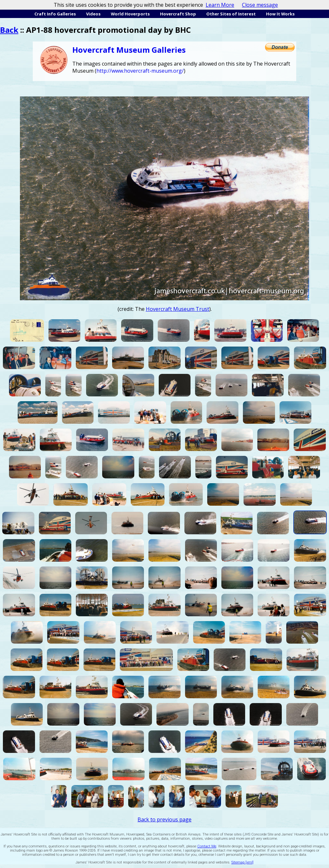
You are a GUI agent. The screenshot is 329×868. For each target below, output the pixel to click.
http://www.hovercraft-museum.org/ (140, 71)
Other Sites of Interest (231, 14)
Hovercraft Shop (178, 14)
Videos (93, 14)
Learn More (220, 5)
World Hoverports (130, 14)
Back (9, 30)
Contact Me (207, 846)
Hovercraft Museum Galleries (129, 50)
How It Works (280, 14)
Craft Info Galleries (55, 14)
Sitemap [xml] (242, 862)
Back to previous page (164, 819)
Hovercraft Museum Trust (178, 309)
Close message (260, 5)
